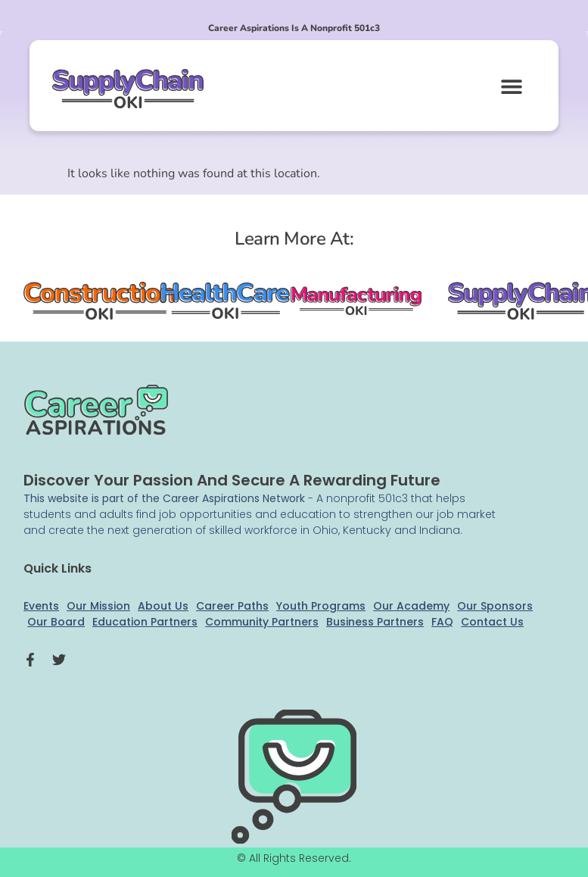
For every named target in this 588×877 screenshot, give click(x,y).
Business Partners (375, 622)
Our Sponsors (495, 606)
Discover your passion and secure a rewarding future (232, 480)
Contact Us (492, 622)
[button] (511, 86)
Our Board (56, 622)
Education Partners (145, 622)
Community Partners (262, 622)
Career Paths (232, 606)
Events (41, 606)
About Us (163, 606)
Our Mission (98, 606)
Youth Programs (321, 606)
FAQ (442, 622)
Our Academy (411, 606)
